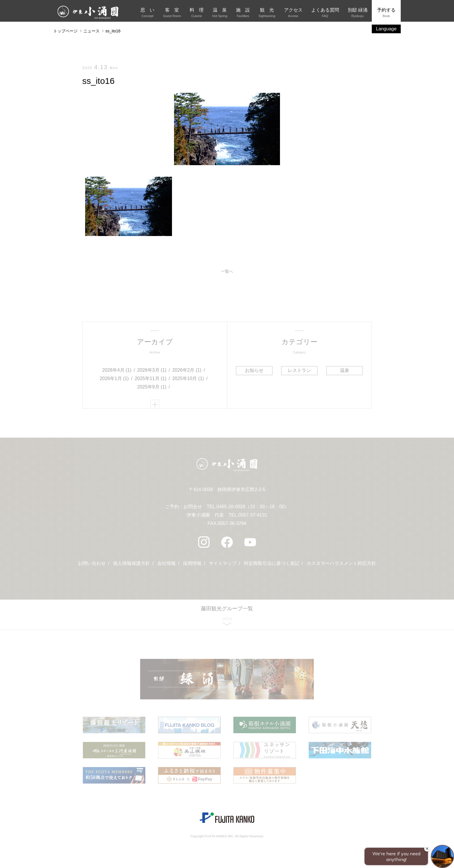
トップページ (65, 31)
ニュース (91, 31)
